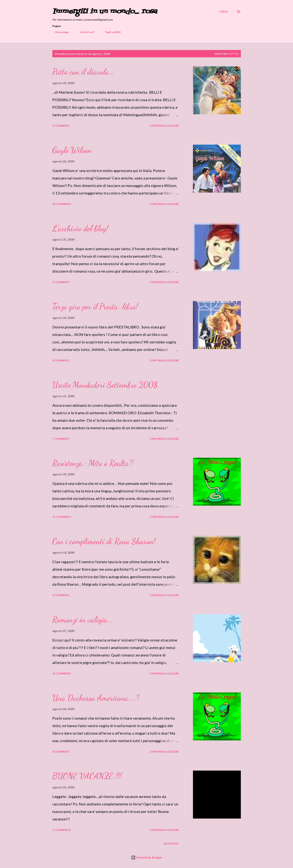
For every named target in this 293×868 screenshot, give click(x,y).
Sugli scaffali (111, 32)
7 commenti (61, 439)
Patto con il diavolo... (83, 72)
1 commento (62, 830)
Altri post (171, 844)
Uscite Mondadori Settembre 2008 (105, 385)
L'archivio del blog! (80, 228)
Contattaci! (85, 32)
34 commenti (62, 204)
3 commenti (61, 282)
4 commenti (61, 360)
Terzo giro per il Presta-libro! (95, 307)
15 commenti (62, 673)
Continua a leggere (164, 126)
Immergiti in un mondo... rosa (105, 12)
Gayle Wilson (72, 150)
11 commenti (62, 517)
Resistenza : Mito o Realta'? (93, 463)
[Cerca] (224, 12)
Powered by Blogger (147, 857)
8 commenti (61, 752)
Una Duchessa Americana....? (96, 698)
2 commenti (61, 126)
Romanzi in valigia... (83, 620)
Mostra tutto (227, 54)
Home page (59, 32)
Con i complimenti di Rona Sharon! (104, 541)
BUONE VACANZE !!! (87, 776)
